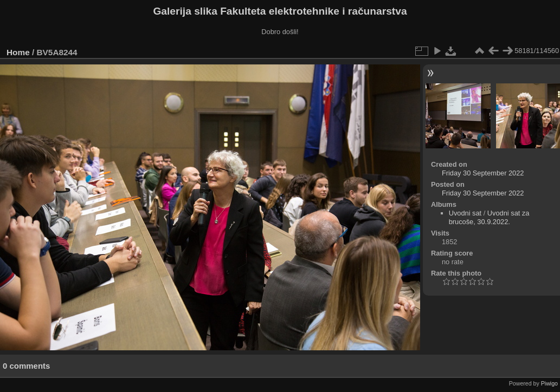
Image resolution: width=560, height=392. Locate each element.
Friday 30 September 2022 (483, 173)
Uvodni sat (465, 213)
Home (18, 52)
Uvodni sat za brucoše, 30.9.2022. (489, 217)
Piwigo (549, 383)
